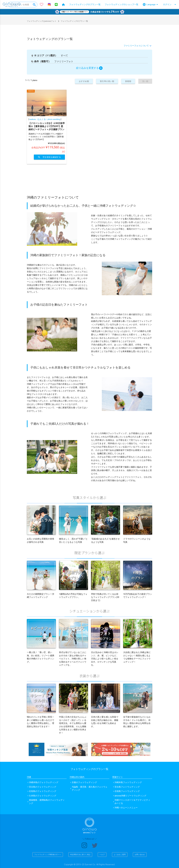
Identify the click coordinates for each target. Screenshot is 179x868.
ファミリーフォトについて (136, 46)
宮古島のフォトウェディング (43, 787)
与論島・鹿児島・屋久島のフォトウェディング (90, 788)
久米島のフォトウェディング (43, 796)
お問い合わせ (140, 854)
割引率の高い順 (104, 81)
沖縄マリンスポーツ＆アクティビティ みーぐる (132, 802)
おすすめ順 (80, 81)
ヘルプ (102, 854)
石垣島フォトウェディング (127, 791)
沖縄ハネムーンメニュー (126, 808)
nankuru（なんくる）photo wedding (45, 119)
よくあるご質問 (120, 854)
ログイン (170, 4)
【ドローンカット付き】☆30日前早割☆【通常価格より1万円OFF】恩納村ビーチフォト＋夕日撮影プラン (47, 126)
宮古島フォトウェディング (127, 787)
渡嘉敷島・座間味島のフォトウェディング (47, 802)
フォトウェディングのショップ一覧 (122, 4)
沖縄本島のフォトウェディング (44, 782)
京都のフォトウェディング (84, 782)
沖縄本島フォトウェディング (128, 782)
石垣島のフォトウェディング (43, 791)
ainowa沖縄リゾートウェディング (130, 796)
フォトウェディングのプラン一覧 (85, 4)
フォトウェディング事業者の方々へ (48, 854)
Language (151, 4)
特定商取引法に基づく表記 (80, 854)
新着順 (127, 81)
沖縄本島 (31, 91)
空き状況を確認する (48, 157)
